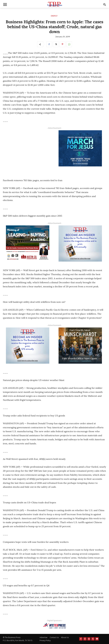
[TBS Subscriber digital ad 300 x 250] (80, 243)
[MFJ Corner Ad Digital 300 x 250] (80, 148)
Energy (54, 16)
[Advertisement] (28, 151)
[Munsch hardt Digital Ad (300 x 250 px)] (80, 346)
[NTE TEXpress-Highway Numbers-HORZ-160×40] (54, 626)
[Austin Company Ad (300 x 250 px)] (28, 243)
